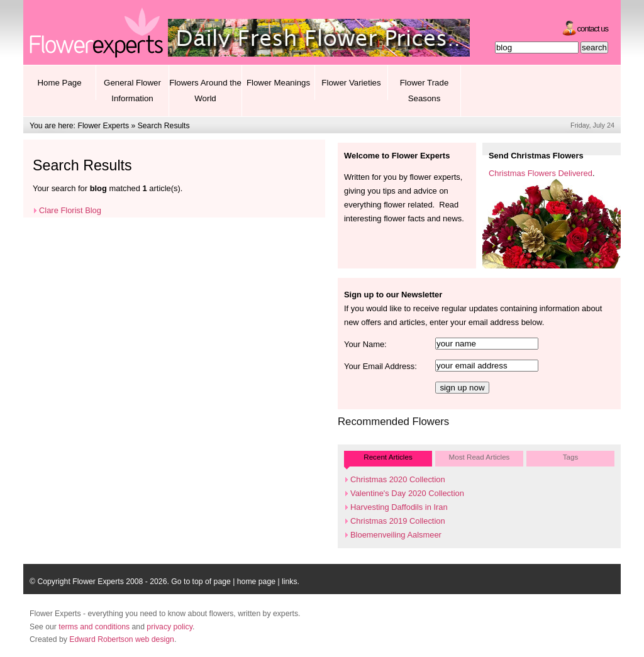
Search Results (164, 126)
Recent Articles (388, 457)
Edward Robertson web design (122, 639)
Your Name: (365, 344)
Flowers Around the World (205, 91)
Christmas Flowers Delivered (541, 173)
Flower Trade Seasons (425, 91)
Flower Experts (103, 126)
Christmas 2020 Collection (398, 479)
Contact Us (593, 29)
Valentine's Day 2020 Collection (407, 493)
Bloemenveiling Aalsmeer (396, 535)
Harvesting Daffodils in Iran (399, 507)
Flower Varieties (351, 83)
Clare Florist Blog (70, 210)
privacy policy (169, 627)
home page (256, 582)
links (289, 582)
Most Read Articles (480, 457)
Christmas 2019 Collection (398, 521)
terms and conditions (94, 627)
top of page (212, 582)
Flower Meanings (278, 83)
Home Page (59, 83)
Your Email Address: (380, 366)
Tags (571, 457)
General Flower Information (132, 91)
